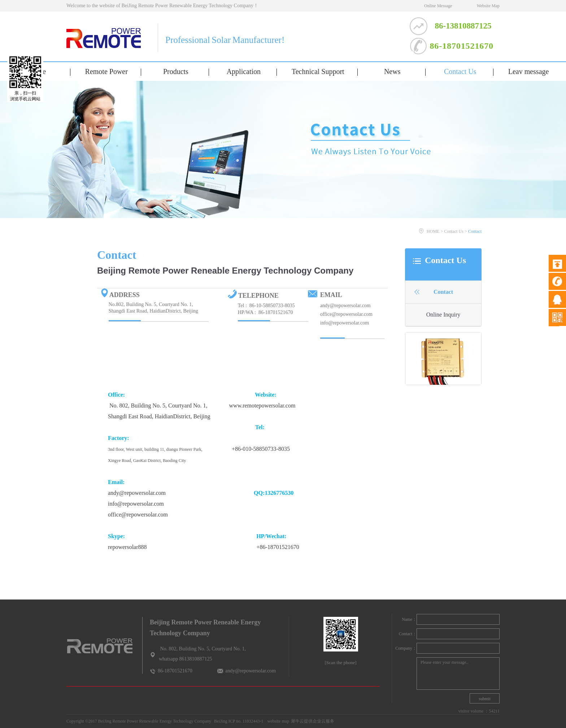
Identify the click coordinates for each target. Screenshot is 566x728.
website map (277, 721)
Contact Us (454, 231)
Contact (475, 231)
